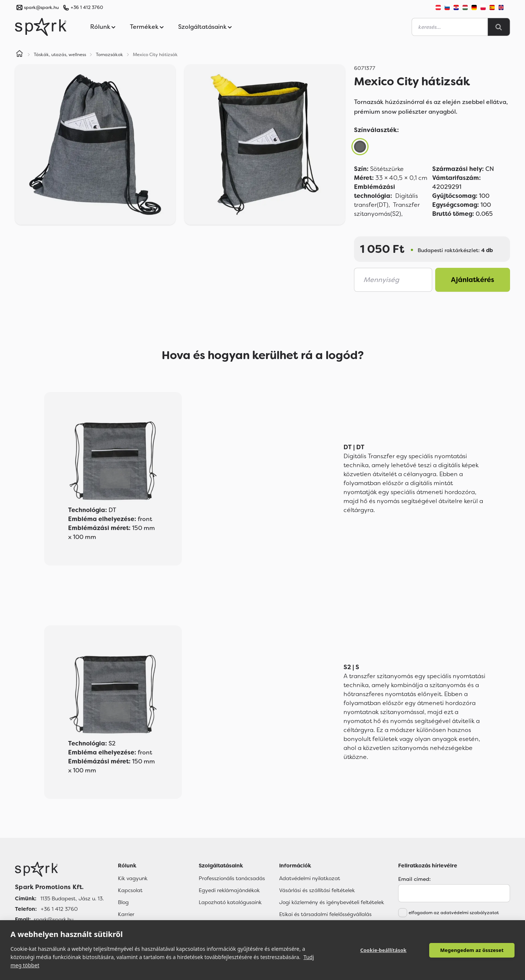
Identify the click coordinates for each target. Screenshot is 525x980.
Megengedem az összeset (472, 950)
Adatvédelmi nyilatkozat (310, 878)
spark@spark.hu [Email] (54, 919)
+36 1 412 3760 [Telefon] (59, 909)
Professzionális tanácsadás (232, 878)
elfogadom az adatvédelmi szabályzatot (454, 913)
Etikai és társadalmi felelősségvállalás (325, 914)
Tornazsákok (109, 55)
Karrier (126, 914)
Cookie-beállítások (384, 950)
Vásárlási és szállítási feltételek (317, 890)
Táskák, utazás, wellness (60, 55)
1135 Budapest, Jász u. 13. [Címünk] (72, 898)
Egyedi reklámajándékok (229, 890)
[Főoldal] (59, 869)
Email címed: (414, 879)
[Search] (499, 27)
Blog (123, 902)
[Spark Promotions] (41, 27)
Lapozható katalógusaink (230, 902)
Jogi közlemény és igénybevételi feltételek (332, 902)
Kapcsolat (130, 890)
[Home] (19, 55)
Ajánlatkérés (473, 280)
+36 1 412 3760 (87, 7)
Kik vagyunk (133, 878)
